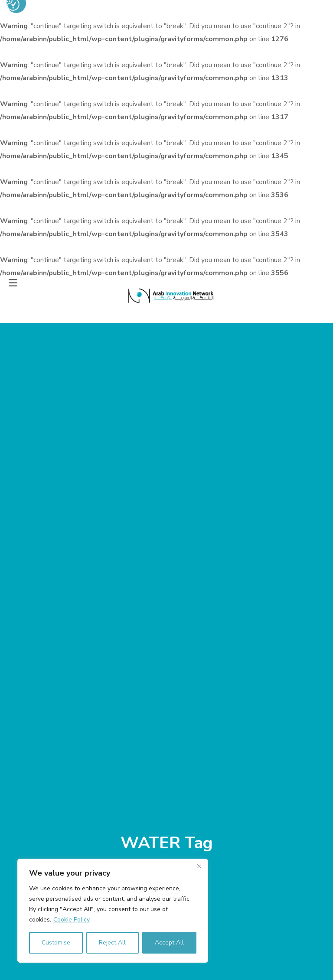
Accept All (169, 943)
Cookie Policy (72, 920)
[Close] (199, 866)
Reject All (112, 943)
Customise (56, 943)
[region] (113, 911)
